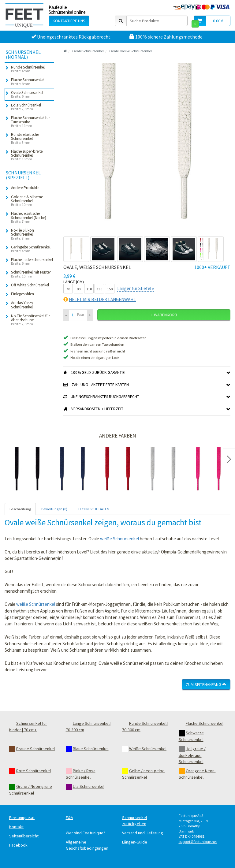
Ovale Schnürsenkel (88, 51)
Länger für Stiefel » (136, 288)
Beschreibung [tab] (20, 509)
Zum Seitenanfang (206, 684)
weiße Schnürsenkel (119, 539)
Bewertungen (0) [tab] (54, 509)
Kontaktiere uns (69, 21)
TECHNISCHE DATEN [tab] (93, 509)
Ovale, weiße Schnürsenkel (131, 51)
